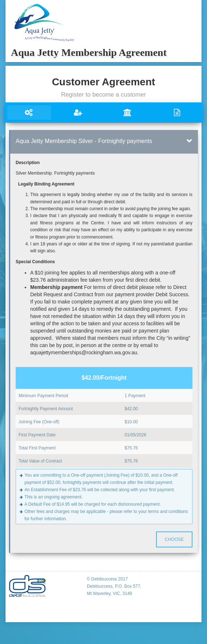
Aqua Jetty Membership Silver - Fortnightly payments (84, 141)
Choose (174, 539)
